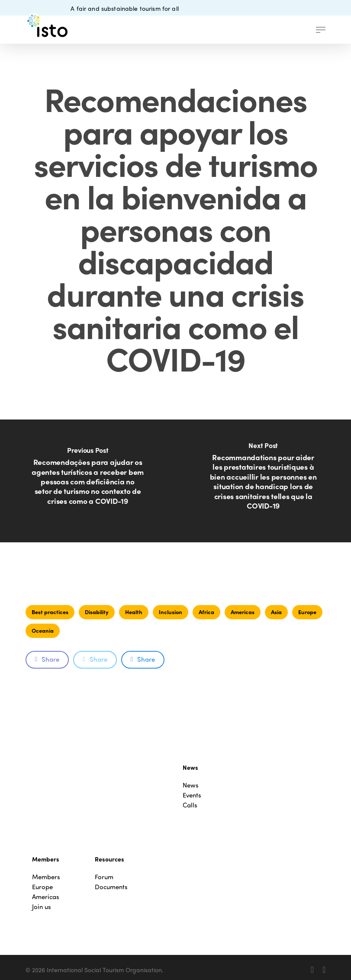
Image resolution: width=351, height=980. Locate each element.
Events (192, 795)
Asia (276, 612)
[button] (321, 30)
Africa (206, 612)
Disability (97, 612)
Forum (104, 877)
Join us (42, 907)
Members (46, 877)
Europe (307, 612)
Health (134, 612)
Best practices (50, 612)
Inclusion (171, 612)
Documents (111, 887)
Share (47, 659)
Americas (243, 612)
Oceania (43, 630)
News (191, 785)
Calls (190, 805)
